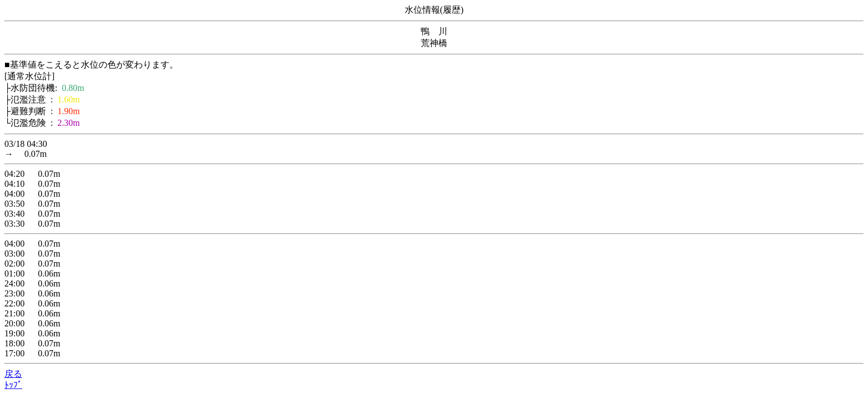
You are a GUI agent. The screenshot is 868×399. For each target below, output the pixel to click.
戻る (13, 374)
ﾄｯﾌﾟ (13, 385)
